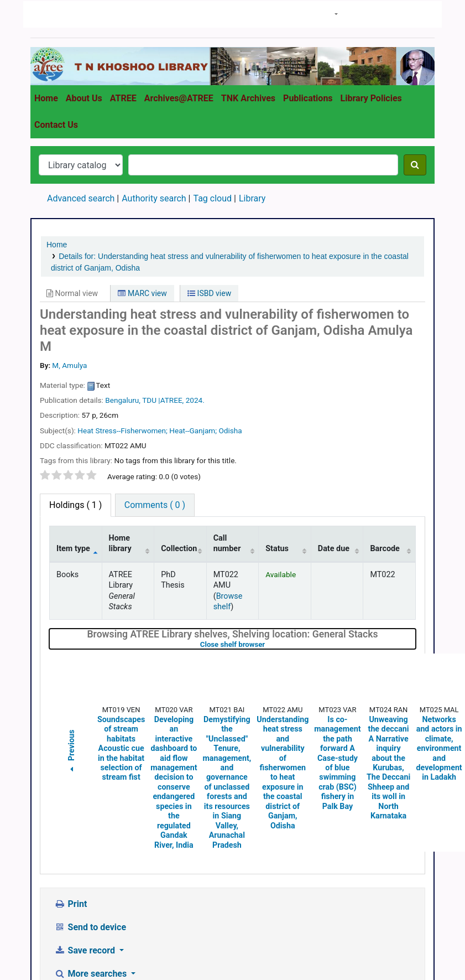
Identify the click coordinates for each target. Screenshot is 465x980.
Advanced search (81, 102)
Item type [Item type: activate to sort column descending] (73, 452)
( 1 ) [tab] (75, 409)
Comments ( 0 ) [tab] (155, 409)
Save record (86, 854)
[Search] (415, 69)
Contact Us (56, 28)
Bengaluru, (123, 304)
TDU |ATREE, (163, 304)
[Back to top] (431, 946)
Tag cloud (212, 102)
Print (70, 808)
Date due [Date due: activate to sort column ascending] (334, 452)
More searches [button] (92, 877)
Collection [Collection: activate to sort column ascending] (179, 452)
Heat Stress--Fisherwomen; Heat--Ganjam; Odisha (160, 334)
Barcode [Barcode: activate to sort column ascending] (385, 452)
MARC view (142, 197)
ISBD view (209, 197)
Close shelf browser (268, 548)
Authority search (154, 102)
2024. (195, 304)
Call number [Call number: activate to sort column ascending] (227, 447)
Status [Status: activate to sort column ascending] (277, 452)
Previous (71, 656)
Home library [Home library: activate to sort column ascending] (120, 447)
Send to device (90, 831)
